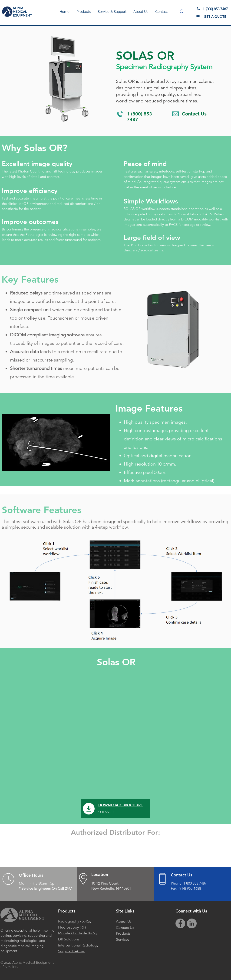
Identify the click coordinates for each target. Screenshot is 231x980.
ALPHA (18, 8)
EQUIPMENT (22, 15)
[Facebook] (180, 923)
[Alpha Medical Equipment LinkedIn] (192, 923)
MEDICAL (20, 12)
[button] (182, 11)
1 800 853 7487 (195, 883)
